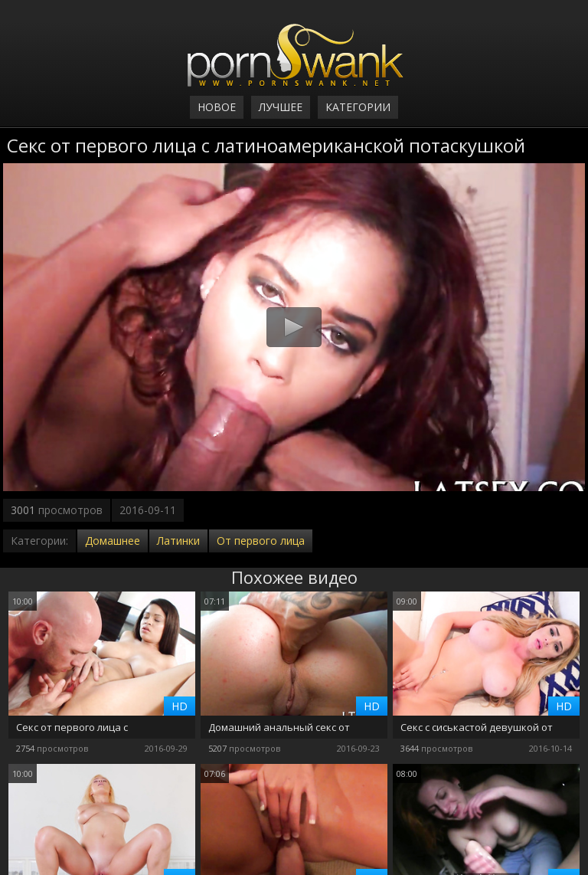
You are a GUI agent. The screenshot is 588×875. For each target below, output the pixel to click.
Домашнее (113, 541)
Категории (358, 107)
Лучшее (281, 107)
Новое (217, 107)
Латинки (178, 541)
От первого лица (261, 541)
